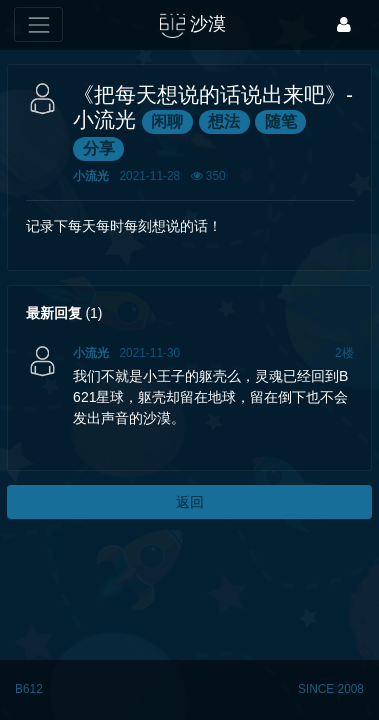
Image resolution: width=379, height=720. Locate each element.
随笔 (281, 121)
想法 (224, 121)
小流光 (91, 176)
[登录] (344, 24)
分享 (99, 148)
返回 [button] (190, 502)
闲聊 (167, 121)
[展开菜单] (38, 24)
